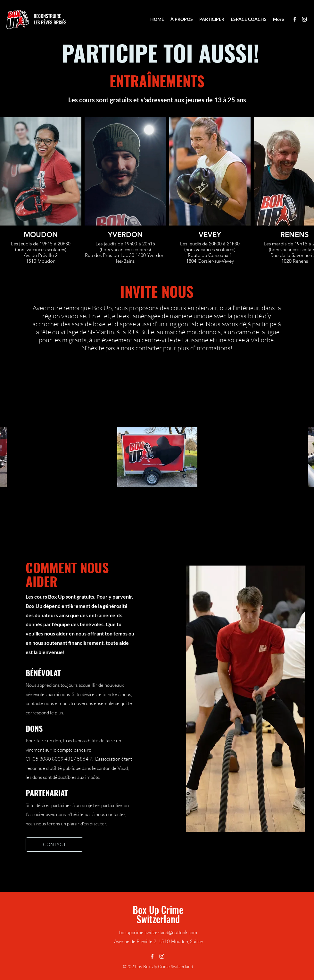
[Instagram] (304, 19)
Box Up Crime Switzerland (158, 914)
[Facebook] (295, 19)
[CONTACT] (54, 844)
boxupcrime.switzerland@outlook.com (158, 932)
